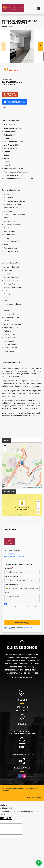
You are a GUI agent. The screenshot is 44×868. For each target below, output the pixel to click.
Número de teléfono (12, 585)
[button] (11, 60)
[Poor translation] (9, 818)
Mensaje (8, 593)
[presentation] (22, 614)
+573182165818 (22, 707)
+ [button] (5, 446)
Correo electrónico (11, 576)
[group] (22, 46)
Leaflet (24, 487)
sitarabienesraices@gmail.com (17, 556)
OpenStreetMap (37, 487)
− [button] (5, 449)
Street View (11, 70)
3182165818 (11, 553)
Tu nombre (9, 568)
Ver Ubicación (21, 508)
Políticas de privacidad (22, 678)
